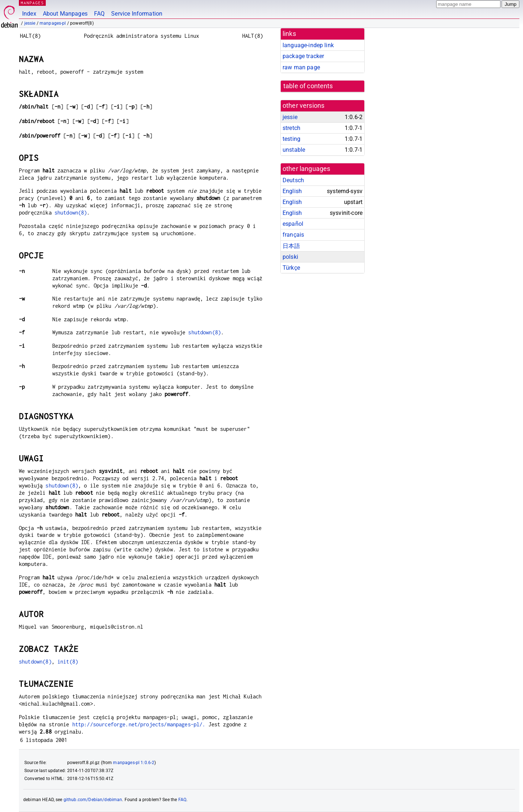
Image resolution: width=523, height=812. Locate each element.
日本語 (291, 246)
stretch (291, 128)
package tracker (303, 56)
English (292, 191)
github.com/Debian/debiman (93, 800)
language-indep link (308, 45)
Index (29, 14)
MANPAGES (32, 3)
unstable (294, 150)
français (293, 235)
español (293, 224)
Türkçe (291, 268)
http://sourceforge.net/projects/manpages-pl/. (139, 724)
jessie (30, 23)
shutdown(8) (71, 213)
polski (290, 257)
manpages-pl (53, 23)
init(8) (68, 662)
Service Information (137, 14)
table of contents (308, 86)
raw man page (301, 67)
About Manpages (65, 14)
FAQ (99, 14)
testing (291, 139)
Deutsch (293, 180)
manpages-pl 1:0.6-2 (134, 763)
